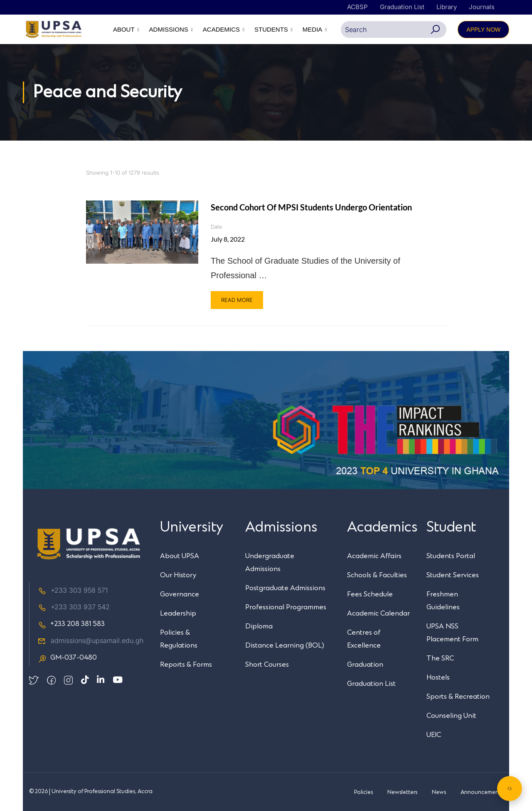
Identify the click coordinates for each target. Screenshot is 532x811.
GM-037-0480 (67, 658)
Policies (363, 792)
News (439, 792)
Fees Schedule (370, 594)
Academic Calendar (378, 613)
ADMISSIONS (168, 29)
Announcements (482, 792)
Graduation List (402, 7)
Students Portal (451, 556)
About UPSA (180, 556)
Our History (178, 575)
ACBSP (357, 7)
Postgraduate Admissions (285, 588)
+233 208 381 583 (71, 624)
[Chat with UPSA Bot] (510, 789)
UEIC (434, 735)
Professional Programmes (286, 607)
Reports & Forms (186, 665)
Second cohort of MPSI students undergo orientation (311, 207)
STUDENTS (271, 29)
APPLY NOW (483, 30)
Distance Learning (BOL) (285, 645)
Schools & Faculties (377, 575)
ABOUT (124, 29)
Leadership (178, 613)
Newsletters (402, 792)
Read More (237, 300)
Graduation (365, 665)
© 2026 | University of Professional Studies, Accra (91, 792)
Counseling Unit (451, 716)
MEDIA (313, 29)
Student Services (453, 575)
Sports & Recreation (458, 697)
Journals (482, 7)
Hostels (438, 677)
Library (447, 7)
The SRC (440, 658)
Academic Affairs (374, 556)
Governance (180, 594)
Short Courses (267, 665)
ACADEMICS (221, 29)
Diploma (259, 626)
